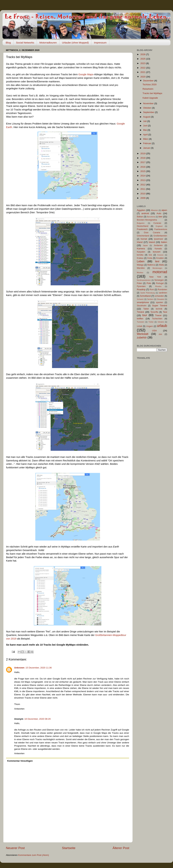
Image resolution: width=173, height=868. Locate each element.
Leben (141, 261)
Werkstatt (143, 334)
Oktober (147, 108)
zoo (160, 334)
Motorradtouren (48, 43)
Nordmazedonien (144, 280)
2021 (143, 72)
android (145, 213)
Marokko (141, 268)
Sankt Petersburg (147, 293)
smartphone (143, 302)
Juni (146, 126)
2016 (143, 167)
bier (160, 217)
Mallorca (151, 265)
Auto (159, 213)
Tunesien (141, 322)
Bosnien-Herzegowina (147, 220)
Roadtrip (141, 289)
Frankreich (142, 229)
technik (159, 309)
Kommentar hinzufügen (20, 761)
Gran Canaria (152, 233)
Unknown (19, 668)
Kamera (141, 249)
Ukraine (161, 322)
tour (145, 315)
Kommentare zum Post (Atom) (34, 855)
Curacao (157, 223)
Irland (140, 242)
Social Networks (25, 43)
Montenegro (157, 268)
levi (157, 261)
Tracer (158, 315)
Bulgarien (141, 223)
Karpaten (141, 252)
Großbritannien (160, 236)
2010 (143, 194)
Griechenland (143, 236)
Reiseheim (148, 89)
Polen (139, 283)
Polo (149, 283)
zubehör (142, 337)
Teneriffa (154, 312)
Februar (147, 143)
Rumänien (162, 290)
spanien (160, 302)
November (149, 103)
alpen (164, 210)
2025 (143, 59)
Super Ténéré (160, 306)
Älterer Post (121, 848)
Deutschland (143, 226)
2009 (143, 198)
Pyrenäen (141, 286)
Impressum (100, 43)
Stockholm (142, 306)
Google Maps (86, 74)
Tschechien (157, 319)
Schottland (145, 296)
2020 (143, 77)
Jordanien (158, 245)
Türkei (151, 322)
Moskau (140, 272)
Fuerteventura (161, 229)
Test (165, 312)
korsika (140, 255)
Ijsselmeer (159, 239)
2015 (143, 171)
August (147, 117)
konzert (157, 252)
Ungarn (150, 326)
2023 (143, 63)
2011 (143, 189)
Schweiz (140, 299)
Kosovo (160, 255)
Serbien (150, 299)
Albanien (154, 210)
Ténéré (140, 312)
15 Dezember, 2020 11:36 (39, 668)
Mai (145, 130)
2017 (143, 162)
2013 (143, 180)
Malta (162, 265)
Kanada (158, 249)
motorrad (160, 272)
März (146, 139)
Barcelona (151, 217)
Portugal (160, 283)
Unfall (139, 326)
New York (155, 277)
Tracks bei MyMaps (152, 93)
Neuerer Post (15, 848)
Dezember (149, 81)
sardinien (163, 293)
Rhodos (158, 286)
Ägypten (141, 210)
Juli (145, 121)
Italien (164, 242)
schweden (159, 296)
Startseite (69, 848)
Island (152, 242)
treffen (140, 319)
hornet (144, 239)
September (149, 112)
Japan (145, 245)
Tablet (146, 309)
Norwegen (159, 280)
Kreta (150, 258)
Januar (147, 148)
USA (154, 331)
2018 (143, 158)
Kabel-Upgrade (150, 98)
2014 (143, 176)
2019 (143, 153)
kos (150, 255)
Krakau (140, 258)
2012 (143, 185)
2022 (143, 68)
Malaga (140, 265)
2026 (143, 54)
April (146, 135)
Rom (152, 290)
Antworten (19, 709)
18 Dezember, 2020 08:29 (37, 719)
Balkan (140, 217)
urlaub (162, 326)
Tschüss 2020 (150, 84)
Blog (8, 43)
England (159, 226)
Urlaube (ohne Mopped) (75, 43)
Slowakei (161, 299)
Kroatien (160, 258)
